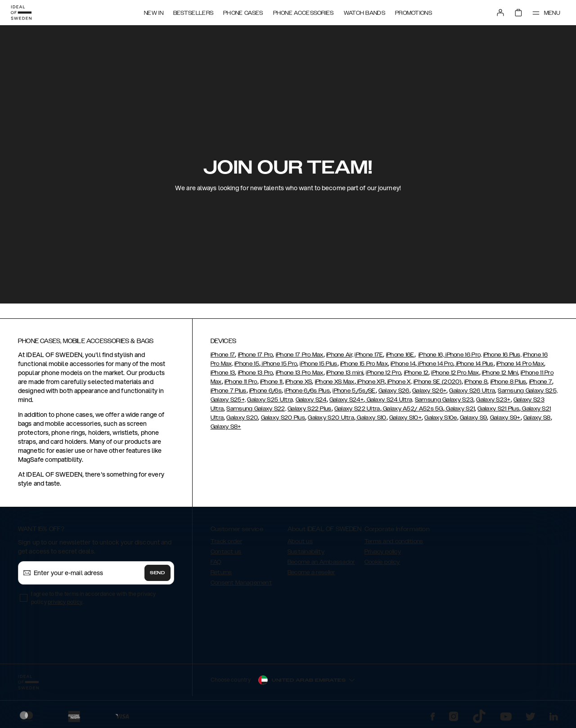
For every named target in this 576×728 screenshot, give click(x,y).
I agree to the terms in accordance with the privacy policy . (93, 598)
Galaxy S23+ (493, 400)
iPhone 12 (416, 373)
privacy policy (65, 602)
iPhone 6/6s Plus (307, 391)
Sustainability (306, 552)
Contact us (226, 552)
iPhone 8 (476, 382)
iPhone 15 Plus (318, 364)
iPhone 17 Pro (256, 355)
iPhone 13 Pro (256, 373)
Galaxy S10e (441, 418)
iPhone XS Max (335, 382)
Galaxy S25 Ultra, (270, 400)
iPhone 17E (369, 355)
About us (300, 541)
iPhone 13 (223, 373)
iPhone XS (299, 382)
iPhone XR (370, 382)
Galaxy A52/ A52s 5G (412, 409)
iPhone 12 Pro (383, 373)
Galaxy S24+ (346, 400)
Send (157, 573)
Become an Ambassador (321, 562)
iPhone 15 (247, 364)
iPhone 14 (403, 364)
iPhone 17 (223, 355)
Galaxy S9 (474, 418)
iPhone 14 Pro (435, 364)
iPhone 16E (400, 355)
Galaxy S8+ (226, 427)
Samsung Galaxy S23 (444, 400)
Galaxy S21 (460, 409)
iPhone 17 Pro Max (300, 355)
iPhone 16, (431, 355)
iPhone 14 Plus (474, 364)
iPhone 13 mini (345, 373)
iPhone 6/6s (265, 391)
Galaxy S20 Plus (283, 418)
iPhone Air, (340, 355)
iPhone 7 (541, 382)
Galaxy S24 (311, 400)
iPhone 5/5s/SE (354, 391)
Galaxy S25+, (228, 400)
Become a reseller (311, 572)
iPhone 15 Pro (279, 364)
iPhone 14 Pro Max (520, 364)
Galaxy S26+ (429, 391)
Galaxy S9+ (505, 418)
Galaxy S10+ (405, 418)
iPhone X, (399, 382)
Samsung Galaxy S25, (528, 391)
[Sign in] (500, 13)
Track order (226, 541)
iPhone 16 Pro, (463, 355)
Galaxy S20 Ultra (331, 418)
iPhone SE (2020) (438, 382)
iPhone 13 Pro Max (300, 373)
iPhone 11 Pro (241, 382)
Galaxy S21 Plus (498, 409)
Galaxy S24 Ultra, (389, 400)
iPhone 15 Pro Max (364, 364)
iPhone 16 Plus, (503, 355)
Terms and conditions (394, 541)
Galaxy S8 (537, 418)
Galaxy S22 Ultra (357, 409)
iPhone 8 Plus (508, 382)
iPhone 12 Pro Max (455, 373)
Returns (221, 572)
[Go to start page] (21, 13)
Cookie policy (382, 562)
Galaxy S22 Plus (310, 409)
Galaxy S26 (394, 391)
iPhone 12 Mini (500, 373)
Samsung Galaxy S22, (256, 409)
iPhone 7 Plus (229, 391)
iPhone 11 (271, 382)
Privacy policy (383, 552)
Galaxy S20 (242, 418)
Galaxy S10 (371, 418)
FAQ (216, 562)
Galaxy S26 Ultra (472, 391)
